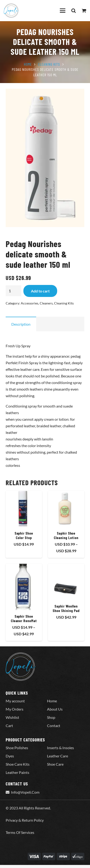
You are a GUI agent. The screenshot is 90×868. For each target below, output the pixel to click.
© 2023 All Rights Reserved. (28, 808)
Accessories (30, 303)
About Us (55, 709)
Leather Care (58, 756)
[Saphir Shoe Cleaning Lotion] (66, 509)
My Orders (15, 709)
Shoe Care (55, 764)
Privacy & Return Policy (25, 820)
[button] (63, 11)
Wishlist (12, 717)
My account (15, 701)
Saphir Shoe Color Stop (24, 535)
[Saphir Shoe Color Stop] (24, 509)
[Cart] (84, 11)
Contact (54, 726)
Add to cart (40, 291)
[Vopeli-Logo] (11, 11)
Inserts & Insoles (60, 748)
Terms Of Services (20, 832)
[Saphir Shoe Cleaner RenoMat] (24, 587)
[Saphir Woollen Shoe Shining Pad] (66, 582)
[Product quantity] (13, 291)
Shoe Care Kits (18, 764)
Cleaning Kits (49, 64)
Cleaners (46, 303)
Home (28, 64)
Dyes (10, 756)
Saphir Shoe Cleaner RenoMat (24, 618)
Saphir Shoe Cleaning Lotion (66, 535)
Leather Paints (17, 772)
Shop (51, 717)
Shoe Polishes (17, 748)
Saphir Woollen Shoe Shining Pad (66, 608)
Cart (9, 726)
